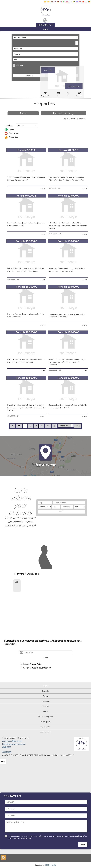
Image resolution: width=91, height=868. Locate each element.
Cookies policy (45, 732)
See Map (20, 65)
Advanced (29, 76)
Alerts (23, 113)
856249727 (7, 747)
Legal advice (45, 727)
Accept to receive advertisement (37, 668)
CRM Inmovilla (51, 865)
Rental (46, 696)
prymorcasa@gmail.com (12, 741)
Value (62, 512)
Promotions (45, 701)
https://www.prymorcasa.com (14, 744)
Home (46, 686)
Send (46, 657)
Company (45, 706)
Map (3, 762)
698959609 (7, 752)
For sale (45, 691)
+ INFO (43, 189)
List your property (63, 113)
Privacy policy (45, 722)
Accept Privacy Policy (32, 664)
